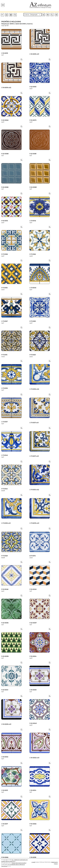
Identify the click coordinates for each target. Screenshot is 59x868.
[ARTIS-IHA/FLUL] (10, 861)
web (33, 862)
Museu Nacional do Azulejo (19, 863)
